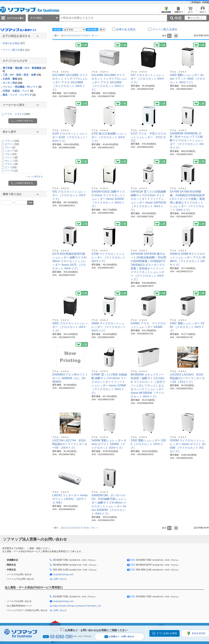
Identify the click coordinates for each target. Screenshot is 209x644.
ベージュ (11, 157)
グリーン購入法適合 (16, 50)
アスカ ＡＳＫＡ (18, 114)
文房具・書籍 (12, 79)
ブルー (11, 154)
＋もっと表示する (34, 177)
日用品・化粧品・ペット (18, 91)
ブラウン (11, 164)
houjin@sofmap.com (63, 574)
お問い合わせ (60, 579)
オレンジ (11, 161)
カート (190, 11)
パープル (11, 171)
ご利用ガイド (178, 11)
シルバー (11, 151)
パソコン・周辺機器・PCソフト (22, 87)
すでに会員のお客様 (167, 633)
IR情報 (206, 2)
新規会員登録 (166, 11)
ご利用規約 (196, 2)
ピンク (11, 167)
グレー (10, 147)
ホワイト (12, 144)
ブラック (12, 141)
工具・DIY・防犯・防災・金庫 (22, 75)
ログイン (203, 11)
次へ (94, 35)
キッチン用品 (12, 83)
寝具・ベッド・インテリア (19, 95)
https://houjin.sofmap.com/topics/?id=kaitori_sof (77, 606)
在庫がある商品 (14, 43)
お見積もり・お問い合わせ (119, 637)
